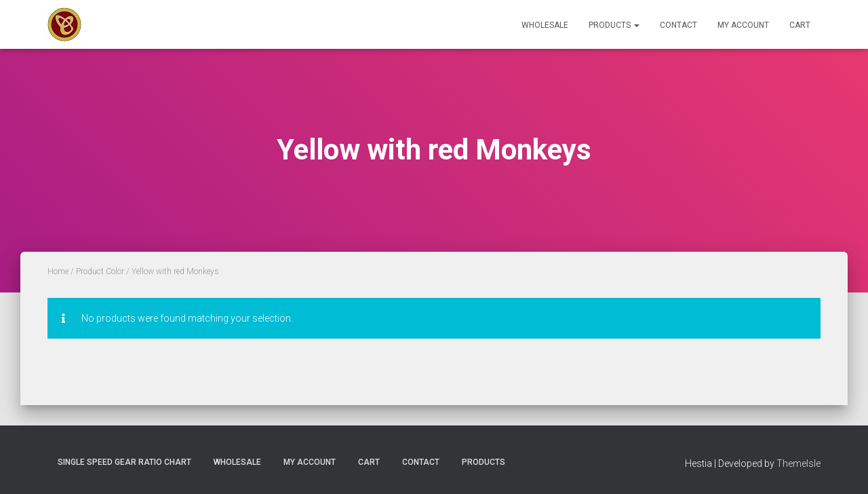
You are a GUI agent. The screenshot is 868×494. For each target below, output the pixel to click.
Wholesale (545, 25)
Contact (678, 25)
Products (614, 25)
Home (58, 271)
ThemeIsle (798, 463)
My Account (743, 25)
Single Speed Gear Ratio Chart (124, 462)
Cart (800, 25)
